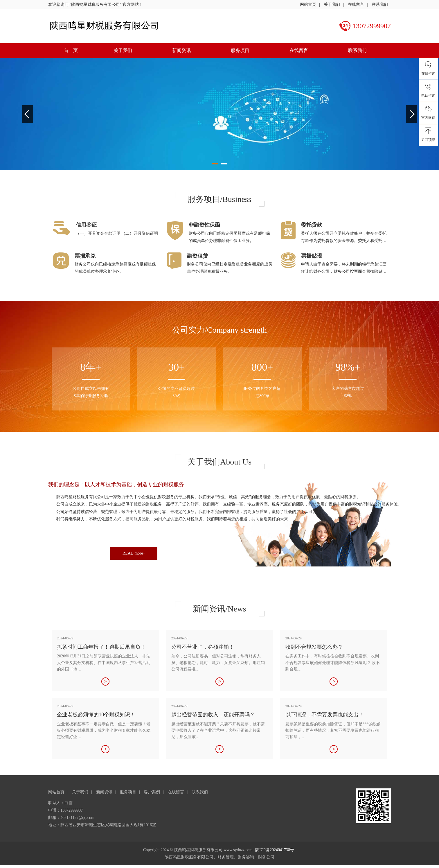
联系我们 (380, 5)
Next (411, 114)
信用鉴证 (86, 225)
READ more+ (134, 553)
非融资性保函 (204, 225)
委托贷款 (312, 225)
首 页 (71, 50)
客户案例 (152, 792)
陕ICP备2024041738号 (275, 850)
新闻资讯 (181, 50)
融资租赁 (197, 256)
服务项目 (240, 50)
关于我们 (332, 5)
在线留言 (356, 5)
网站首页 (308, 5)
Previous (28, 114)
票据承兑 (85, 256)
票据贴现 (312, 256)
